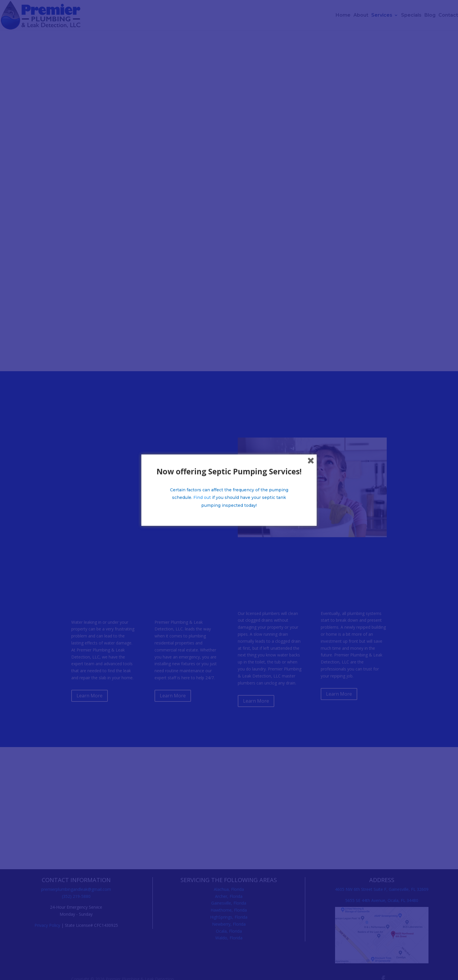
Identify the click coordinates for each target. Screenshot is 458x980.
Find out (202, 497)
